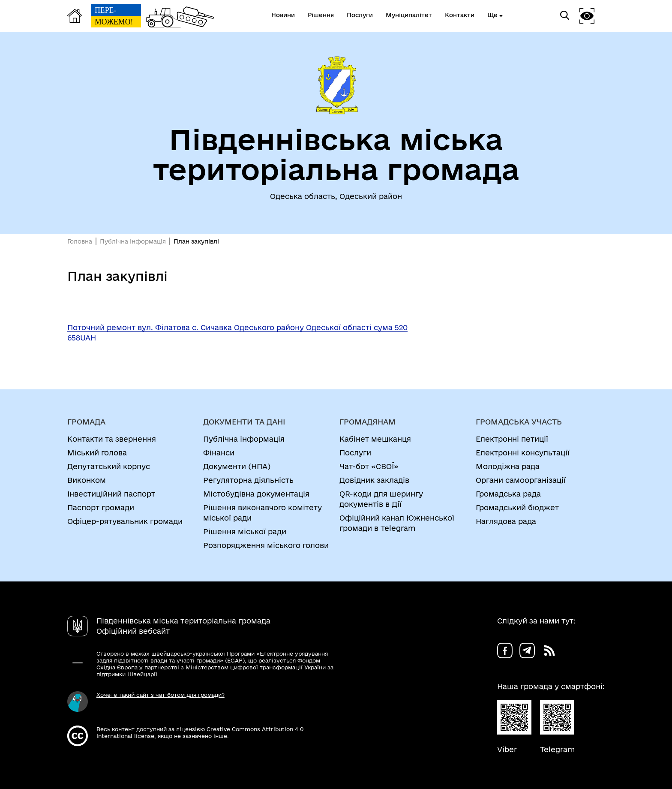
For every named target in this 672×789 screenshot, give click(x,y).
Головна (80, 241)
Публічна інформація (133, 241)
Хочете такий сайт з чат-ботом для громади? (160, 695)
